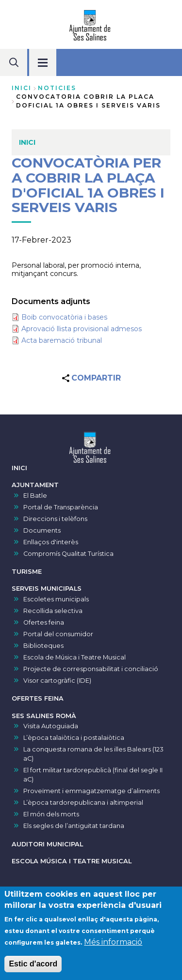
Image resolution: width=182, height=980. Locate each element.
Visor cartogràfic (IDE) (57, 681)
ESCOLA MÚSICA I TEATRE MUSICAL (72, 861)
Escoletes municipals (56, 599)
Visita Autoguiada (51, 726)
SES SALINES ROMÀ (44, 716)
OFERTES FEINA (38, 698)
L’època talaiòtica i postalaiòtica (74, 738)
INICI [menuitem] (27, 142)
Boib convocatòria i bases (64, 317)
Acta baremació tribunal (62, 340)
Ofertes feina (44, 622)
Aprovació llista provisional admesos (82, 329)
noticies (57, 88)
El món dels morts (51, 814)
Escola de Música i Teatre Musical (74, 657)
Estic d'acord (33, 968)
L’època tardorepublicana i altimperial (83, 803)
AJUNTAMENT (35, 485)
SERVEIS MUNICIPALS (47, 589)
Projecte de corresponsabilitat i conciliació (91, 669)
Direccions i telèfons (55, 519)
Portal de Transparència (61, 507)
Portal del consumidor (58, 634)
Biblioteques (43, 646)
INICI (19, 468)
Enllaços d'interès (51, 542)
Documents (42, 530)
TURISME (27, 572)
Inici (22, 88)
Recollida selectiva (53, 611)
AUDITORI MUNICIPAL (47, 844)
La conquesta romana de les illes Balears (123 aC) (93, 754)
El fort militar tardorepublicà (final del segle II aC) (93, 775)
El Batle (35, 496)
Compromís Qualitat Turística (68, 554)
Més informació (113, 946)
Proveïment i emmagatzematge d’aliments (91, 791)
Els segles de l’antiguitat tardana (74, 826)
